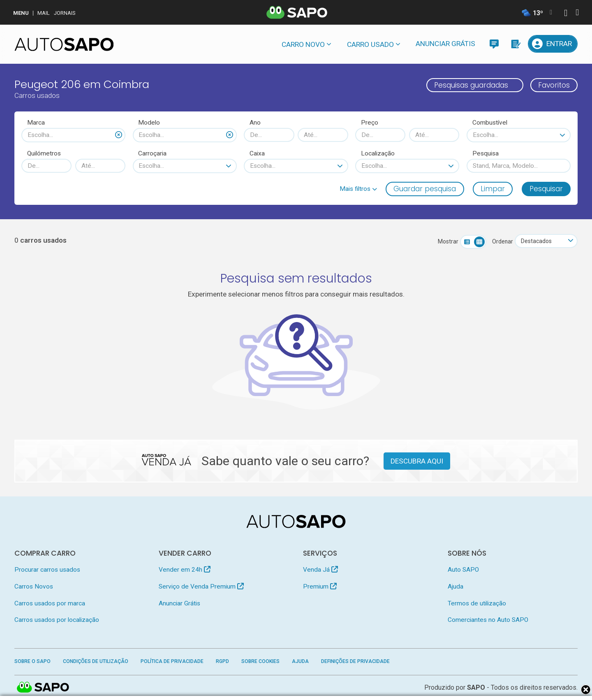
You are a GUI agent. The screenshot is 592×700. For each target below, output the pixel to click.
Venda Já (320, 570)
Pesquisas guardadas (471, 85)
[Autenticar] (566, 14)
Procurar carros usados (47, 570)
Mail (44, 13)
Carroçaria (152, 153)
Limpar (493, 189)
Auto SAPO (463, 570)
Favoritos (554, 85)
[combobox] (73, 135)
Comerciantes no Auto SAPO (488, 620)
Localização (378, 153)
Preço (370, 123)
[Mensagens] (494, 44)
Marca (36, 123)
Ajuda (456, 586)
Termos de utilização (477, 603)
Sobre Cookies (260, 661)
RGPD (222, 661)
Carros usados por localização (57, 620)
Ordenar (503, 241)
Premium (320, 586)
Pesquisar (546, 189)
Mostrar (448, 241)
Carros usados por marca (50, 603)
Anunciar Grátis (445, 44)
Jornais (65, 13)
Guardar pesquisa (425, 189)
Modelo (149, 123)
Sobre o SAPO (32, 661)
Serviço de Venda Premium (201, 586)
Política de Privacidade (172, 661)
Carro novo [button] (303, 44)
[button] (358, 189)
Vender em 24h (185, 570)
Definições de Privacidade (355, 661)
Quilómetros (44, 153)
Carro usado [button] (370, 44)
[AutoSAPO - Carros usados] (64, 44)
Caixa (257, 153)
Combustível (490, 123)
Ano (255, 123)
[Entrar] (553, 44)
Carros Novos (34, 586)
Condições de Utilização (96, 661)
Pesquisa (486, 153)
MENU (21, 13)
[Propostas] (515, 44)
